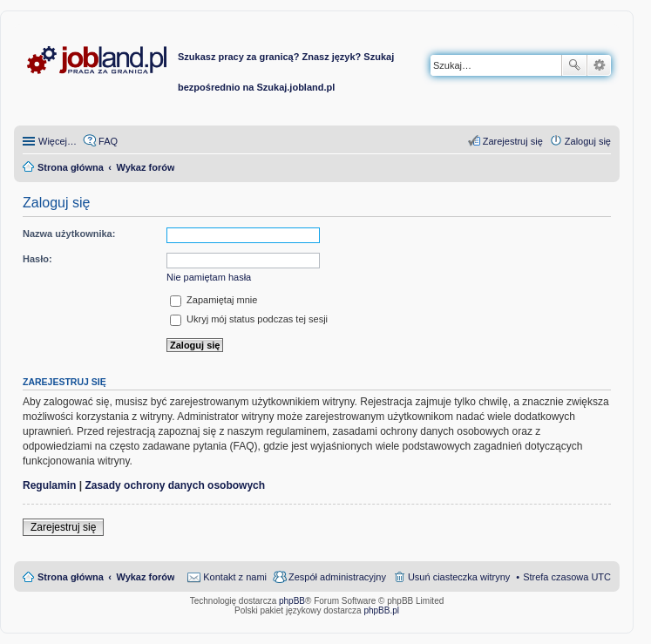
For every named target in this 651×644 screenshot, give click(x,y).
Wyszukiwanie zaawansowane (599, 65)
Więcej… (58, 141)
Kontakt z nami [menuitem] (235, 577)
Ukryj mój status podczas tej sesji (249, 319)
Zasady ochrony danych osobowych (175, 485)
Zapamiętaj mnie (214, 300)
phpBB (292, 601)
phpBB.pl (381, 610)
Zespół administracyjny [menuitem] (337, 577)
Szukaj (574, 65)
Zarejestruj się (63, 527)
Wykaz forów (145, 577)
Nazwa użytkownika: (69, 234)
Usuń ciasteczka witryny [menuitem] (459, 577)
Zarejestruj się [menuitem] (513, 141)
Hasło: (37, 259)
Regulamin (49, 485)
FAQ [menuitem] (108, 141)
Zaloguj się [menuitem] (588, 141)
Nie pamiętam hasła (209, 277)
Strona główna (71, 577)
